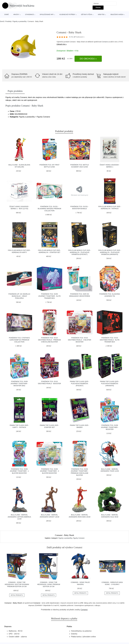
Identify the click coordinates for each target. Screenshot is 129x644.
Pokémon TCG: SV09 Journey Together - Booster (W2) (19, 383)
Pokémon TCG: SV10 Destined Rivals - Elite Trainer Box (110, 340)
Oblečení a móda (117, 14)
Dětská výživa (87, 14)
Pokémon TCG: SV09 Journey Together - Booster (110, 427)
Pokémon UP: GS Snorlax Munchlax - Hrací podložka (19, 296)
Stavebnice (29, 14)
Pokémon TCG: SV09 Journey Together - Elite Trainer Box (49, 296)
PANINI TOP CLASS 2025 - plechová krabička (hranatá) (110, 383)
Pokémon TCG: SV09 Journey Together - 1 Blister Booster (19, 471)
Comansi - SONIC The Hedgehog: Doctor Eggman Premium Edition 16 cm (17, 584)
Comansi (105, 42)
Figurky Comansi (79, 538)
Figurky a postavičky (20, 21)
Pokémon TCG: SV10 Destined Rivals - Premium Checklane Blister (49, 340)
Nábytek (101, 14)
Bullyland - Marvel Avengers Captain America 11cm (19, 517)
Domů (7, 14)
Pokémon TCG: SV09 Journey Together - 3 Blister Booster (49, 471)
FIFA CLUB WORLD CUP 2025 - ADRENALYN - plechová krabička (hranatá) (110, 252)
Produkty (8, 21)
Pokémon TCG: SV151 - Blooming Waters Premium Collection (49, 209)
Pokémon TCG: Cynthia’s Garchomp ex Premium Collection (19, 340)
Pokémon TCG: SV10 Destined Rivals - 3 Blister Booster (80, 340)
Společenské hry (47, 14)
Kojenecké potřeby (67, 14)
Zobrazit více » (62, 44)
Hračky (16, 14)
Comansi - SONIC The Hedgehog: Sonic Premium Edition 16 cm (49, 584)
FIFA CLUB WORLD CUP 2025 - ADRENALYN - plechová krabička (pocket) (79, 252)
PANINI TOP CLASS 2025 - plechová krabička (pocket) (80, 383)
